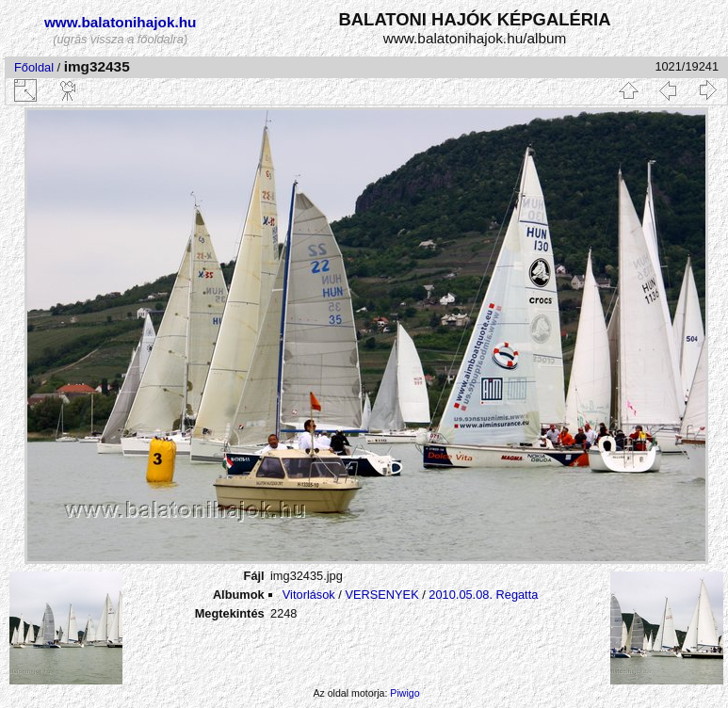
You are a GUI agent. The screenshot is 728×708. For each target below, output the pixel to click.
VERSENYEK (381, 595)
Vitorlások (309, 595)
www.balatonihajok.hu (121, 22)
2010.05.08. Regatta (483, 595)
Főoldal (34, 67)
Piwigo (404, 693)
